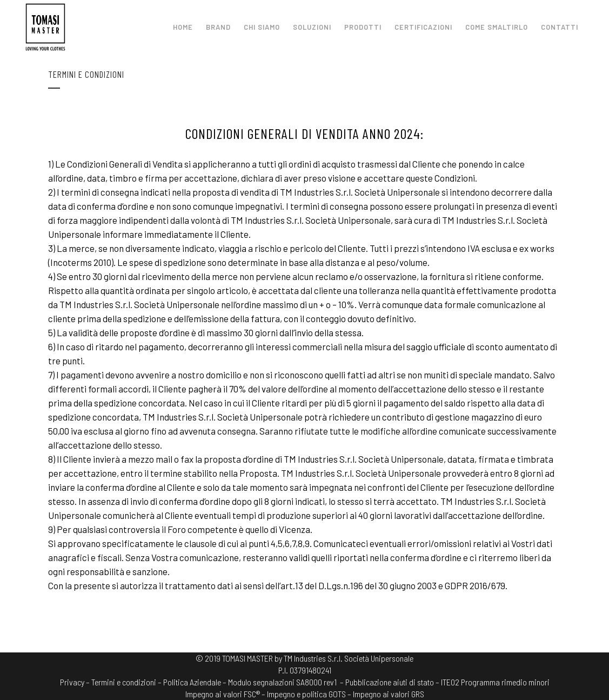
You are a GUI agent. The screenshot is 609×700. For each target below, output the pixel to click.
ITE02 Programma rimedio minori (495, 682)
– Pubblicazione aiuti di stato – (390, 682)
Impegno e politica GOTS (306, 694)
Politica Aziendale (192, 682)
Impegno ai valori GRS (389, 694)
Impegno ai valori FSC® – (226, 694)
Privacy (72, 682)
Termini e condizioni (124, 682)
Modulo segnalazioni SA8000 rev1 (282, 682)
